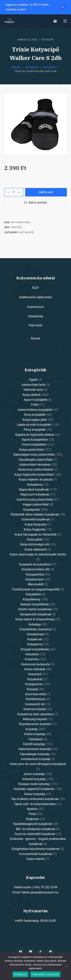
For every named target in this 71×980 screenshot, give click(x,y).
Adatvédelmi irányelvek (45, 974)
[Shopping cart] (55, 21)
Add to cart (46, 192)
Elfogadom (20, 974)
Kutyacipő (47, 40)
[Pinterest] (51, 952)
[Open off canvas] (65, 21)
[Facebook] (21, 952)
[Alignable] (41, 952)
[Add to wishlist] (36, 203)
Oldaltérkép (35, 316)
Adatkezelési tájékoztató (35, 297)
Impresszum (35, 307)
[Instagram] (31, 952)
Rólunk (35, 338)
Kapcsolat (35, 325)
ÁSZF (35, 288)
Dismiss (62, 7)
